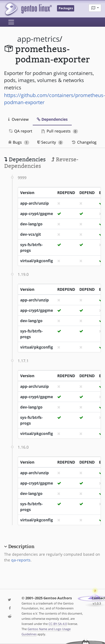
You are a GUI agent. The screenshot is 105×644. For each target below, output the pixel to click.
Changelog (84, 142)
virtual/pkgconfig (37, 261)
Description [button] (21, 546)
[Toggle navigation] (11, 22)
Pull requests (60, 131)
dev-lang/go (31, 224)
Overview (18, 119)
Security (50, 142)
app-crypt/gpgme (37, 214)
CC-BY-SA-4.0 (58, 624)
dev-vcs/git (31, 234)
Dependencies (52, 119)
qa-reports (21, 560)
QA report (20, 131)
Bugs (19, 142)
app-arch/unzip (34, 203)
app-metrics (38, 39)
